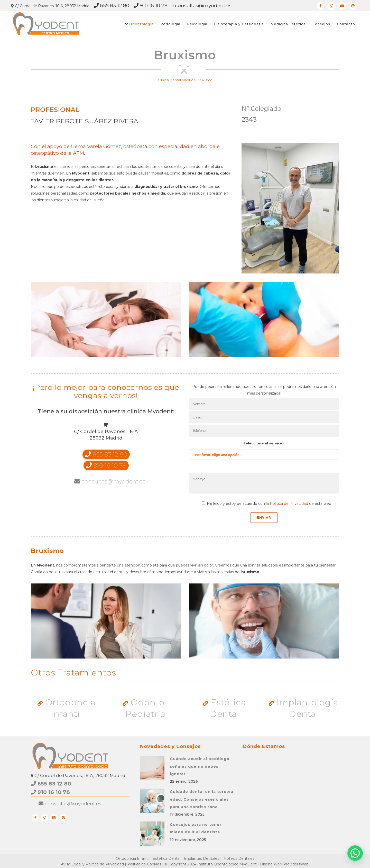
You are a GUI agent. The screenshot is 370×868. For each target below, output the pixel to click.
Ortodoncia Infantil (67, 708)
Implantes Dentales (201, 858)
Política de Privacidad (289, 504)
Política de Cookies (144, 864)
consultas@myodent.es (202, 6)
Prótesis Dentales (238, 858)
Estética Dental (225, 708)
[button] (355, 853)
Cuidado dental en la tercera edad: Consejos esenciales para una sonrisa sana (202, 799)
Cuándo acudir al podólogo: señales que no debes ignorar (200, 766)
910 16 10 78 (151, 6)
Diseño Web (271, 864)
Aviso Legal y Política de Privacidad (92, 864)
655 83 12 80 (112, 6)
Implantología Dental (304, 708)
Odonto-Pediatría (145, 708)
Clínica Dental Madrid (176, 80)
